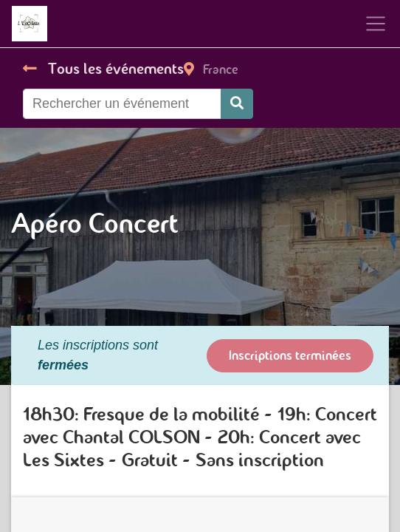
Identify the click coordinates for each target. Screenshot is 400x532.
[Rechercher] (237, 104)
